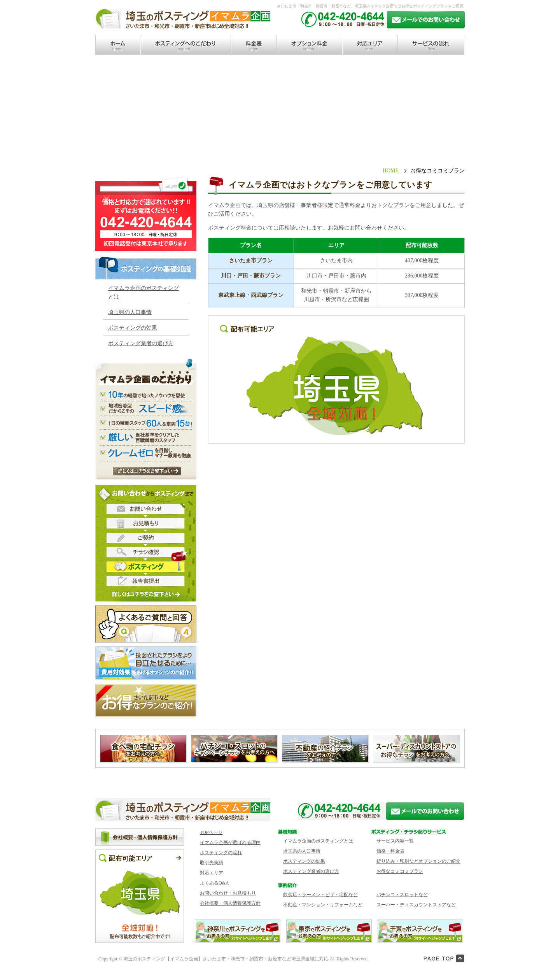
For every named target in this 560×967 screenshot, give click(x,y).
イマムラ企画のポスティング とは (143, 292)
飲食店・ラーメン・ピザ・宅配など (320, 895)
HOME (391, 171)
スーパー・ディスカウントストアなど (416, 905)
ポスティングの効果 (133, 328)
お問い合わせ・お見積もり (228, 893)
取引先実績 (212, 863)
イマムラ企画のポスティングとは (318, 841)
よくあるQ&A (214, 883)
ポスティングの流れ (221, 853)
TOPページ (211, 832)
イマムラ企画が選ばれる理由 (230, 842)
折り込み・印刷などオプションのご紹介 (418, 861)
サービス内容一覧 (395, 841)
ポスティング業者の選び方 (141, 343)
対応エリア (212, 873)
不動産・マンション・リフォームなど (323, 905)
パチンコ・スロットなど (402, 895)
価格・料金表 (390, 851)
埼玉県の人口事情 (130, 312)
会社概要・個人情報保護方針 (230, 903)
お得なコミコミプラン (400, 871)
